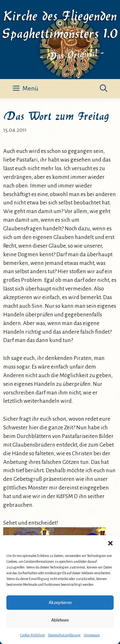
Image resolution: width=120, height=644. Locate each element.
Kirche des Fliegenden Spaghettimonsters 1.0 (60, 24)
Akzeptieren (60, 603)
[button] (110, 543)
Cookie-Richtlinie (32, 635)
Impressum (92, 635)
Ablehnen (60, 620)
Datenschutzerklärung (64, 635)
